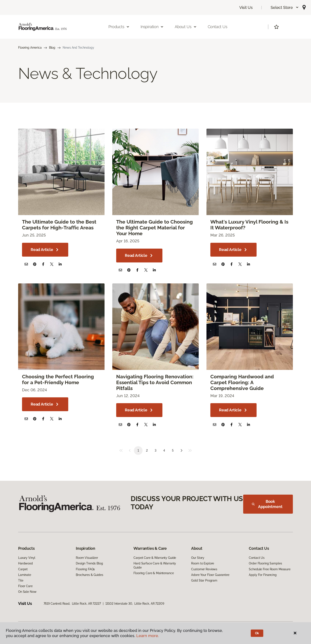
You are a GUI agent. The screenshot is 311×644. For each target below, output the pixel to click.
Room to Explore (203, 563)
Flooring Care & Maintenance (154, 573)
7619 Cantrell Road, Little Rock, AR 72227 (72, 604)
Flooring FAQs (85, 569)
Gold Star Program (204, 580)
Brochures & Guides (89, 575)
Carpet (23, 569)
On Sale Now (27, 592)
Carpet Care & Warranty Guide (155, 558)
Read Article (45, 250)
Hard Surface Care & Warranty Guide (155, 565)
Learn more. (148, 636)
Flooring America (30, 48)
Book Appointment (267, 504)
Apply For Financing (263, 575)
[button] (285, 7)
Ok (257, 633)
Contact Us (218, 27)
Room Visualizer (87, 558)
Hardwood (25, 563)
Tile (21, 580)
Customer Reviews (204, 569)
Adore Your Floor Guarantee (210, 575)
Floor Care (25, 586)
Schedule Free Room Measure (270, 569)
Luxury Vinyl (27, 558)
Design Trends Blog (89, 563)
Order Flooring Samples (265, 563)
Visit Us (246, 7)
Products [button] (119, 27)
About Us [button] (186, 27)
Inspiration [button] (152, 27)
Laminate (25, 575)
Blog (52, 48)
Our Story (198, 558)
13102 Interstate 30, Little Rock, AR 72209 (135, 604)
